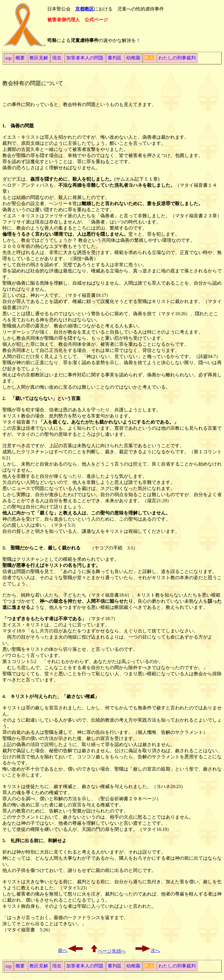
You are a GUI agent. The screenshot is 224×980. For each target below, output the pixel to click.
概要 (20, 58)
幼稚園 (133, 58)
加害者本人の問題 (85, 58)
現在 (57, 58)
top (8, 58)
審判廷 (115, 58)
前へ (71, 950)
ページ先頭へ (108, 951)
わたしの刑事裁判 (177, 58)
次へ (147, 950)
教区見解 (39, 58)
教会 (149, 58)
